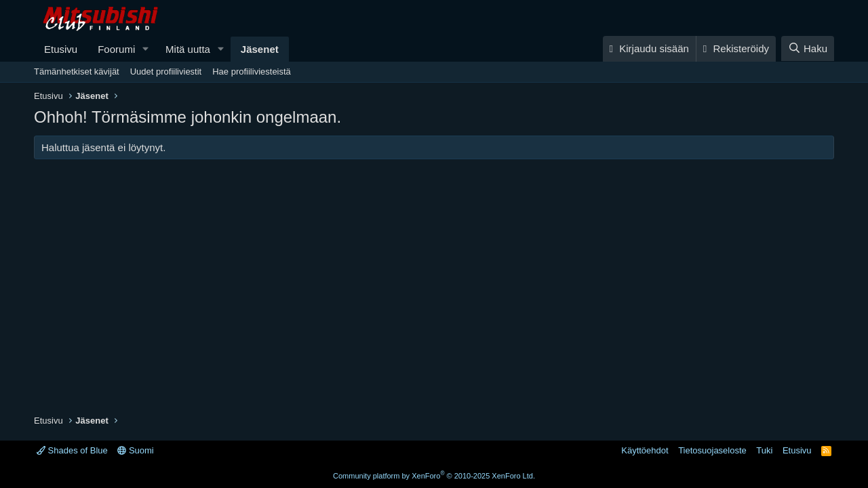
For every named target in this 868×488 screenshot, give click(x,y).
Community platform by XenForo (434, 476)
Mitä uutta (188, 49)
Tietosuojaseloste (712, 450)
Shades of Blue (72, 450)
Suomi (135, 450)
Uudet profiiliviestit (166, 72)
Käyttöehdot (645, 450)
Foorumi (116, 49)
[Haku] (808, 48)
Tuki (764, 450)
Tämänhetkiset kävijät (77, 72)
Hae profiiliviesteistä (252, 72)
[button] (146, 49)
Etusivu (61, 49)
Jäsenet (260, 49)
